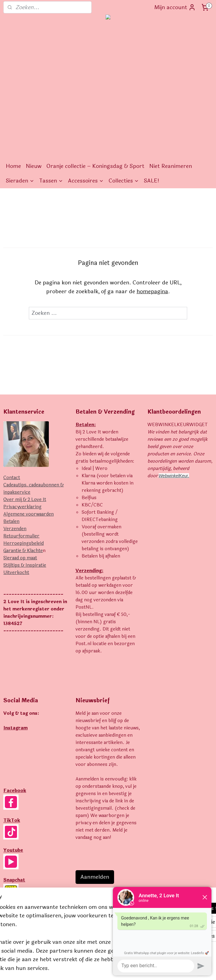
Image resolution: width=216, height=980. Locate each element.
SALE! (152, 181)
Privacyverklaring (22, 507)
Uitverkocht (16, 573)
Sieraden (20, 181)
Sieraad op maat (20, 558)
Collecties (124, 181)
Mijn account (175, 7)
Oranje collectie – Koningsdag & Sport (95, 166)
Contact (12, 478)
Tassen (51, 181)
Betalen (11, 521)
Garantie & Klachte (23, 551)
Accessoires (86, 181)
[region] (68, 919)
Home (13, 166)
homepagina (152, 291)
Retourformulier (21, 536)
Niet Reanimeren (171, 166)
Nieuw (34, 166)
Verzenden (15, 529)
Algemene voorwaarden (29, 514)
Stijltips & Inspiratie (25, 565)
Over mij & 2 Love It (25, 500)
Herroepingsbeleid (24, 543)
